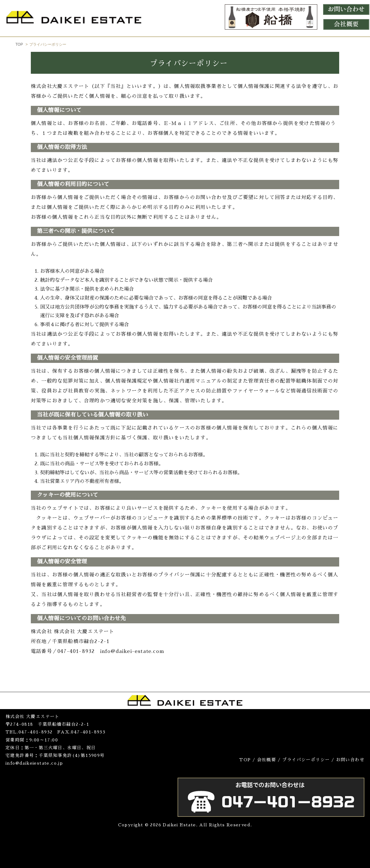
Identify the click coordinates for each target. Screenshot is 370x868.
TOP (19, 44)
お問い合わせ (350, 760)
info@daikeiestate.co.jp (34, 763)
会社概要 (267, 760)
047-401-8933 (88, 732)
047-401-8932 (36, 732)
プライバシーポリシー (306, 760)
